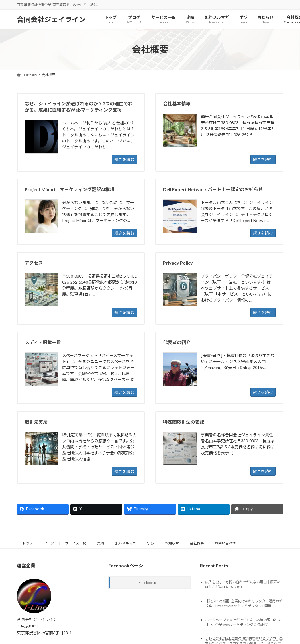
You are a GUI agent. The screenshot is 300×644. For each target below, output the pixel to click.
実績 (101, 543)
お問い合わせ (225, 543)
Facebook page (150, 583)
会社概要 (197, 543)
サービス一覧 (76, 543)
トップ (28, 543)
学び (150, 543)
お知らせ (172, 543)
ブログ (49, 543)
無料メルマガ (126, 543)
